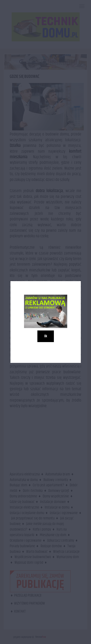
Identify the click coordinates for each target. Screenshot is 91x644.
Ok (46, 336)
